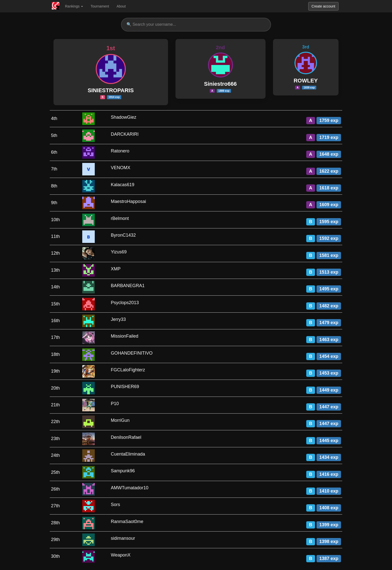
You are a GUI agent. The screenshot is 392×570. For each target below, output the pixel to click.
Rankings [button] (74, 6)
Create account (323, 6)
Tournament (100, 6)
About (121, 6)
